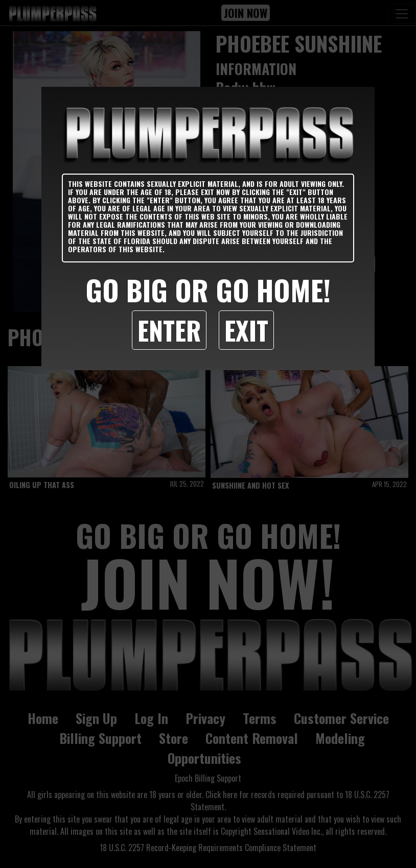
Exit (246, 330)
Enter (169, 330)
